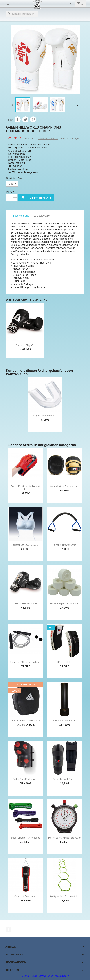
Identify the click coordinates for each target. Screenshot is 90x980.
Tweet (25, 119)
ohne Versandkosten (48, 139)
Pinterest (33, 119)
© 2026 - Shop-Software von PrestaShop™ (45, 976)
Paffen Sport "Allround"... (26, 779)
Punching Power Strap (65, 545)
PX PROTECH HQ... (65, 662)
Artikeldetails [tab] (42, 216)
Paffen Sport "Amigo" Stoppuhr (65, 838)
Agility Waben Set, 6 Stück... (64, 896)
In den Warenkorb (36, 198)
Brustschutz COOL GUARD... (26, 545)
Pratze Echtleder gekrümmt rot (26, 488)
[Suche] (22, 14)
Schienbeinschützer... (65, 779)
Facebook (9, 929)
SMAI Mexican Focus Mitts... (64, 486)
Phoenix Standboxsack (65, 721)
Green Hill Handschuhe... (26, 603)
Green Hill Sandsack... (26, 896)
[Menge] (10, 198)
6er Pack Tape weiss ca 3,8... (64, 603)
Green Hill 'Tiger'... (25, 345)
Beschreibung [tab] (21, 216)
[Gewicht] (12, 184)
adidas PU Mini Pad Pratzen (26, 721)
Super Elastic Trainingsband (26, 838)
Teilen (18, 119)
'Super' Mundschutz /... (45, 416)
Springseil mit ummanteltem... (26, 662)
